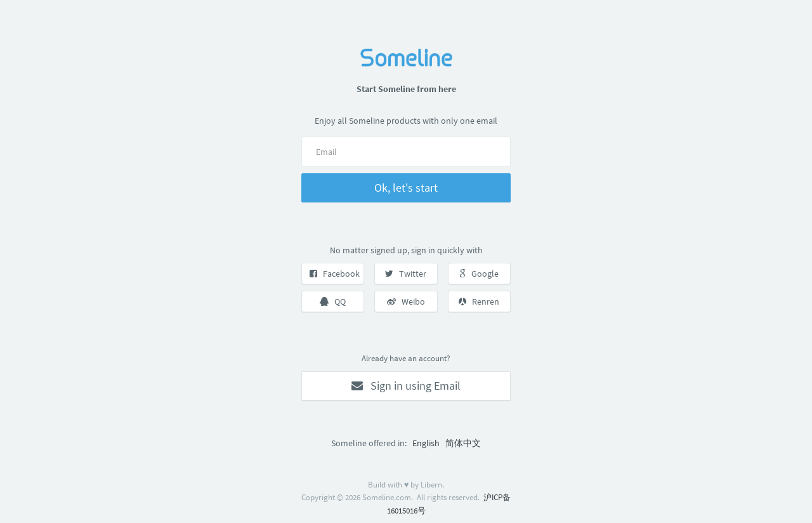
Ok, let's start (406, 188)
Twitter (406, 274)
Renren (479, 301)
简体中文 (463, 443)
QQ (333, 301)
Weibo (406, 301)
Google (479, 274)
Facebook (335, 274)
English (426, 443)
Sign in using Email (406, 386)
